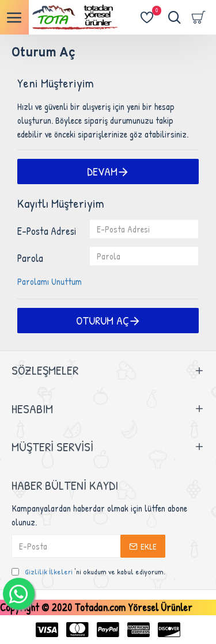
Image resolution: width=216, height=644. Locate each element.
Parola (30, 258)
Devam (102, 171)
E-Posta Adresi (47, 231)
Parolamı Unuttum (50, 281)
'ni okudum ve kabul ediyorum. (88, 572)
